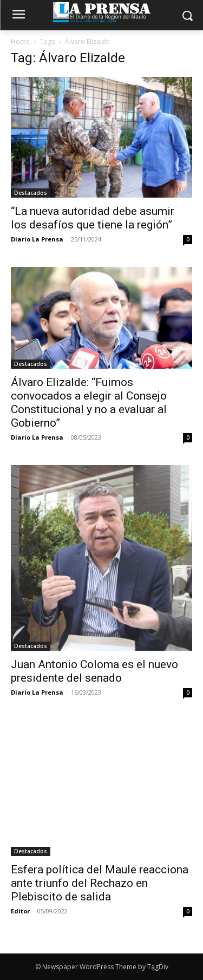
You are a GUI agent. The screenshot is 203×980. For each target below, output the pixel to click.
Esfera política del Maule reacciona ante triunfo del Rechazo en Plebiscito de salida (100, 883)
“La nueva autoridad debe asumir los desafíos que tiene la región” (93, 218)
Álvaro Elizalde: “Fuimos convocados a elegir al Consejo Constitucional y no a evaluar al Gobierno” (89, 403)
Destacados (31, 193)
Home (20, 41)
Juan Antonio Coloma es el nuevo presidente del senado (94, 671)
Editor (20, 911)
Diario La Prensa (37, 239)
